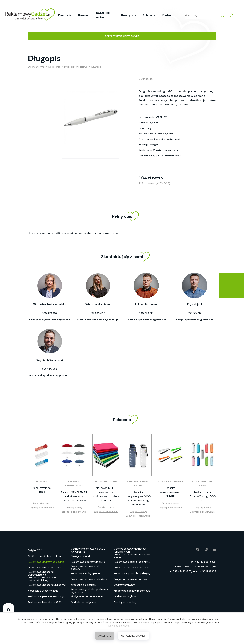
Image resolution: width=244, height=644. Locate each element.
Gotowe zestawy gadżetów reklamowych (130, 550)
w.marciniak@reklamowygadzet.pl (98, 320)
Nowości (84, 15)
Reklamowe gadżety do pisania (46, 562)
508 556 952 (50, 369)
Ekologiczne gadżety (83, 556)
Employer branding (125, 602)
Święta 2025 (35, 550)
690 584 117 (195, 313)
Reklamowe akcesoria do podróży (85, 568)
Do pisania (146, 79)
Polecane (149, 15)
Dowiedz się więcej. (119, 626)
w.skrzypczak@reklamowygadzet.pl (50, 320)
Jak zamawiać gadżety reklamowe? (160, 155)
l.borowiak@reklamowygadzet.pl (146, 320)
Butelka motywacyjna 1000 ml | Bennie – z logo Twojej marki (138, 498)
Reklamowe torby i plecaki (86, 573)
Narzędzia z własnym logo (43, 591)
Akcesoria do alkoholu (84, 585)
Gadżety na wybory (125, 596)
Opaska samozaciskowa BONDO (170, 492)
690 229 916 (146, 313)
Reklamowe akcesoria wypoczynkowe (41, 574)
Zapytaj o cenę (42, 503)
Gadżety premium (125, 585)
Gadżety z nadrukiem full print (46, 556)
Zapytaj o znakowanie (166, 150)
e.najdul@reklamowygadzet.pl (194, 320)
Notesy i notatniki (106, 481)
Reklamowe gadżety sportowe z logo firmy (89, 591)
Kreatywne (129, 15)
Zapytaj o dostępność (167, 139)
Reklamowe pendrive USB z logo (47, 596)
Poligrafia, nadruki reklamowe (131, 579)
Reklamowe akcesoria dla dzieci (89, 579)
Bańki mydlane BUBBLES (42, 490)
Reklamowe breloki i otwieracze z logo (132, 556)
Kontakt (167, 15)
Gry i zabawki (42, 481)
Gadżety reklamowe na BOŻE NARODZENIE (88, 550)
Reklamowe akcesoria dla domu (47, 585)
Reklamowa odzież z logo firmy (132, 562)
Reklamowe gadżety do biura (88, 562)
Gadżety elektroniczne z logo (45, 568)
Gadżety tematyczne (83, 602)
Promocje (65, 15)
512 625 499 (98, 313)
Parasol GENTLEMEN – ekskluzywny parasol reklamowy (74, 496)
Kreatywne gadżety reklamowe (132, 591)
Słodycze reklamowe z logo (87, 596)
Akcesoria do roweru (170, 481)
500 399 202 (50, 313)
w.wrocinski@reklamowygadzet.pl (50, 375)
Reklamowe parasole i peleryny (132, 573)
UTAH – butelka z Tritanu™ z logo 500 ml (202, 496)
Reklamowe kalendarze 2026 (45, 602)
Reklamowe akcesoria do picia (132, 568)
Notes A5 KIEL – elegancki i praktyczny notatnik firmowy (106, 494)
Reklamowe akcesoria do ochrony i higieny (43, 579)
